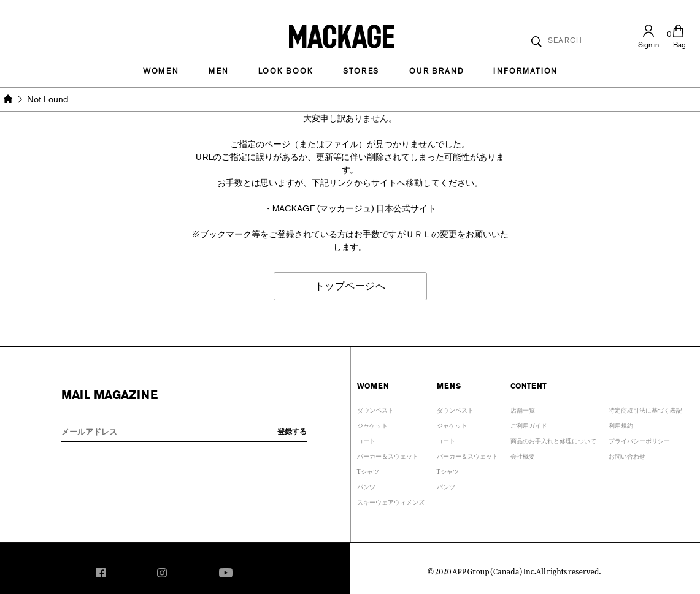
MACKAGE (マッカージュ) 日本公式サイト (354, 209)
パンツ (366, 485)
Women (161, 71)
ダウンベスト (375, 409)
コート (366, 439)
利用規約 (621, 424)
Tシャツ (368, 470)
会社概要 (523, 455)
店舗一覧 (523, 409)
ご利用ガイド (529, 424)
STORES (361, 71)
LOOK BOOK (286, 71)
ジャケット (372, 424)
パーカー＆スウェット (388, 455)
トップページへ (350, 286)
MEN (218, 71)
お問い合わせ (627, 455)
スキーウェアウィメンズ (391, 501)
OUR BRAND (436, 71)
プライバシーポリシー (639, 439)
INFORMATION (525, 71)
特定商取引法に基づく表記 (645, 409)
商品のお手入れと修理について (553, 439)
